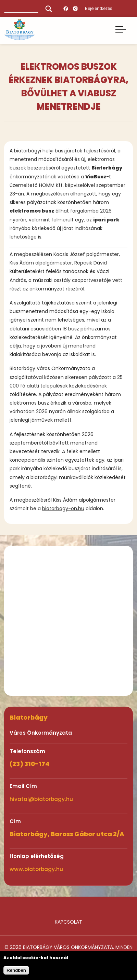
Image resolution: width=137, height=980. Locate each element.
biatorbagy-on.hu (63, 508)
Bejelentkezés (99, 8)
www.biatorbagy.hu (36, 869)
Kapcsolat (68, 922)
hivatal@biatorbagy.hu (41, 799)
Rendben (16, 970)
